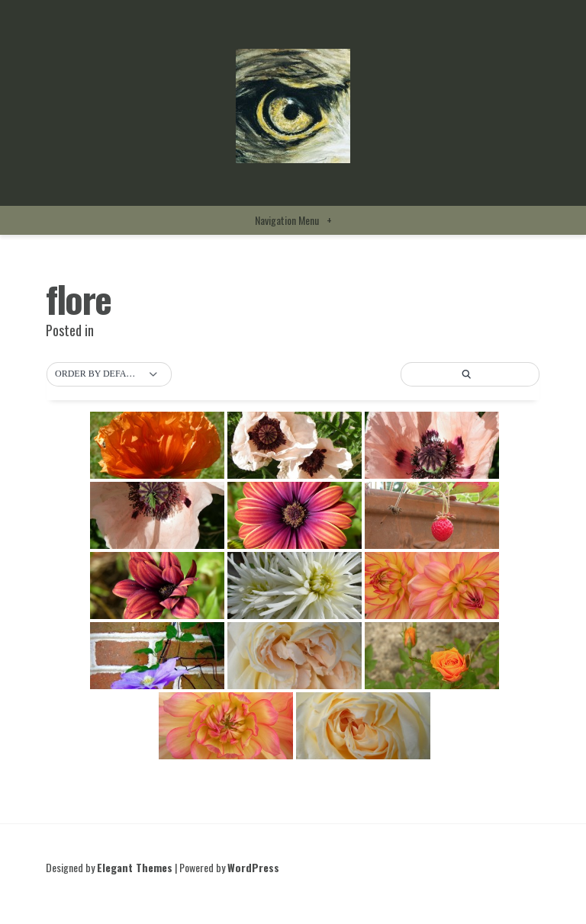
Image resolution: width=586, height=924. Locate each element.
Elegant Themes (135, 867)
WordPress (253, 867)
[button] (109, 374)
